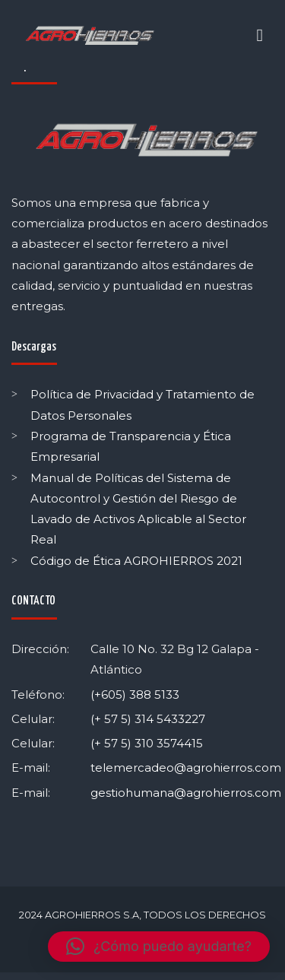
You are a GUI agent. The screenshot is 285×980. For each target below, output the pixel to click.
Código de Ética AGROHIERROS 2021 (136, 561)
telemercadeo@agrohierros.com (186, 768)
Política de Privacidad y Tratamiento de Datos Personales (142, 404)
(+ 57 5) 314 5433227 (148, 719)
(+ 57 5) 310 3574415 (147, 743)
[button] (159, 947)
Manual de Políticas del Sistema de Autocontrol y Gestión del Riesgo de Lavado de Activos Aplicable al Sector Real (138, 509)
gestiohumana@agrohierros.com (186, 793)
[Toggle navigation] (260, 35)
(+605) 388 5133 (135, 695)
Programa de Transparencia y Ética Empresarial (131, 446)
